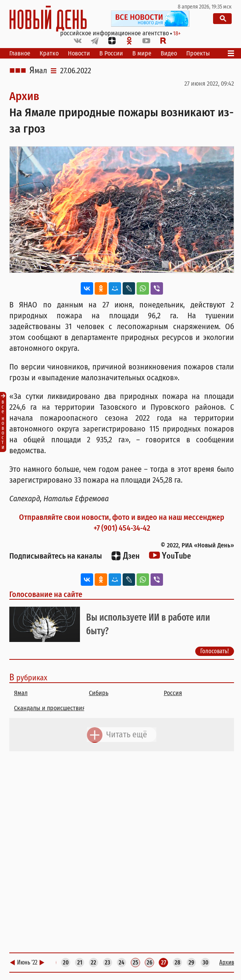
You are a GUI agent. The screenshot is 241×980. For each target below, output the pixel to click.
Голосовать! (215, 651)
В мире (142, 53)
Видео (169, 53)
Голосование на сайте (46, 594)
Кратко (49, 53)
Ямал (38, 71)
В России (111, 53)
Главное (20, 53)
